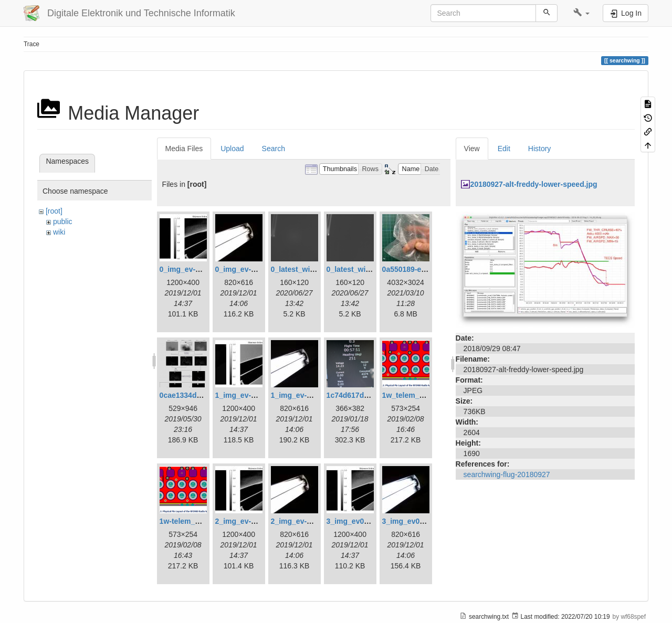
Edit (504, 149)
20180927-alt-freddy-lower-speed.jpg (534, 184)
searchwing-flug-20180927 (507, 474)
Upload (232, 149)
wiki (59, 232)
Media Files (184, 149)
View (472, 149)
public (63, 221)
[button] (581, 13)
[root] (54, 211)
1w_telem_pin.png (414, 395)
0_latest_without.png (363, 269)
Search (274, 149)
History (540, 149)
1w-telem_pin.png (191, 521)
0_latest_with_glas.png (311, 269)
